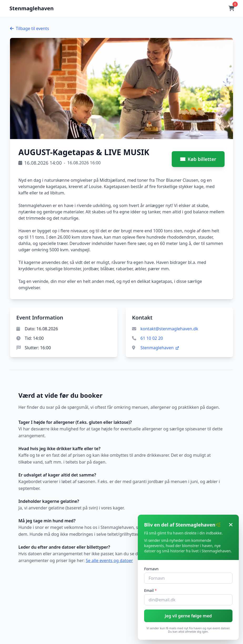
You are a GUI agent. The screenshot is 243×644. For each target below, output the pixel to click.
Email (150, 590)
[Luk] (231, 525)
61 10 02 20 (152, 338)
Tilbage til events (29, 28)
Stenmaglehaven (160, 348)
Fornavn (151, 569)
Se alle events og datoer (109, 561)
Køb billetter (198, 159)
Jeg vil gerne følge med (188, 616)
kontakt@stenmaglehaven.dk (169, 329)
